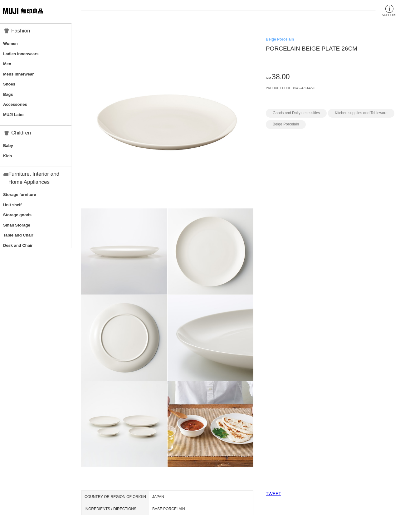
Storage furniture (20, 195)
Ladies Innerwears (21, 54)
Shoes (9, 84)
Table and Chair (18, 235)
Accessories (15, 104)
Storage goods (17, 215)
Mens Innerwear (18, 74)
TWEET (273, 494)
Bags (8, 94)
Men (7, 64)
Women (10, 44)
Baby (8, 146)
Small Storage (17, 225)
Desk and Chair (18, 245)
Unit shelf (12, 205)
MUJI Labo (13, 115)
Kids (7, 156)
